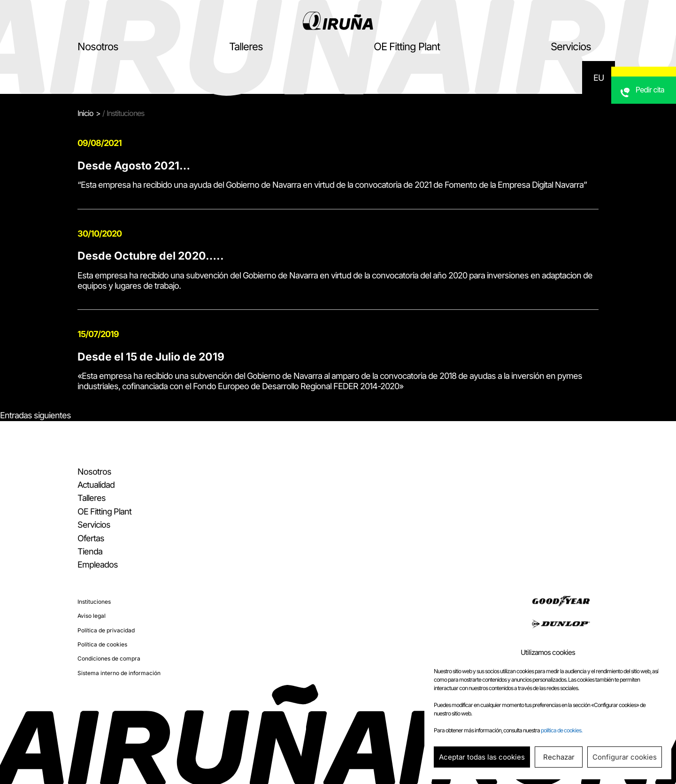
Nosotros (98, 46)
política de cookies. (561, 730)
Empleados (98, 565)
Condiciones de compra (109, 658)
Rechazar (559, 757)
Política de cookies (102, 644)
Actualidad (96, 485)
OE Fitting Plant (407, 46)
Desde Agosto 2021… (134, 166)
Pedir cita (653, 110)
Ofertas (91, 538)
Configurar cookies (625, 757)
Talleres (246, 46)
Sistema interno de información (119, 673)
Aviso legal (92, 616)
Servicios (571, 46)
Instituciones (94, 602)
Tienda (90, 551)
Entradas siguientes (35, 415)
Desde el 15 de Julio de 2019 (151, 357)
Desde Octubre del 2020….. (151, 256)
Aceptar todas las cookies (482, 757)
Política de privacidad (106, 630)
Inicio (85, 113)
